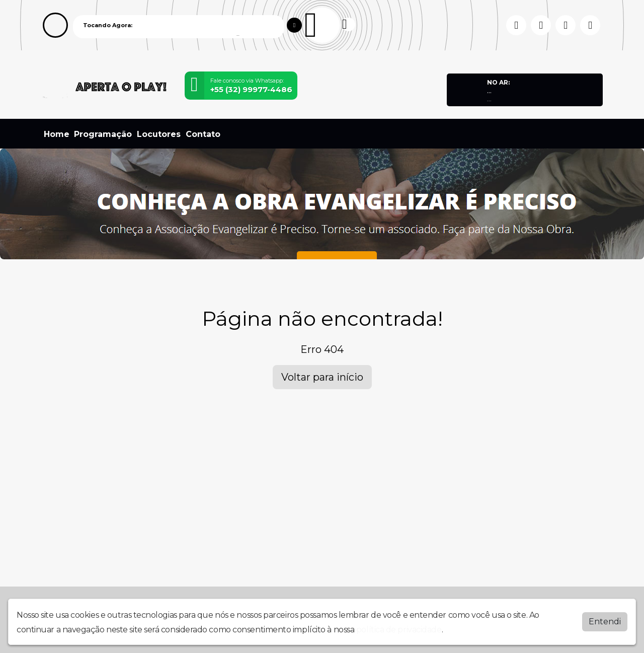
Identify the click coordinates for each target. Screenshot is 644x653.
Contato (203, 134)
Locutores (159, 134)
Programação (103, 134)
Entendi (605, 621)
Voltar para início (322, 377)
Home (57, 134)
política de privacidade (399, 629)
